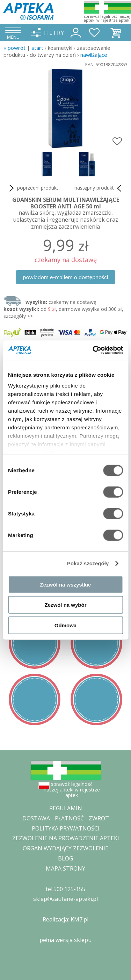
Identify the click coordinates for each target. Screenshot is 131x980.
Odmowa (65, 625)
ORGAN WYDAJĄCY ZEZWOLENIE (65, 848)
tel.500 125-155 (65, 889)
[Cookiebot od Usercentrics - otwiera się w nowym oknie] (93, 350)
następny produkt (99, 188)
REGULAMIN (66, 808)
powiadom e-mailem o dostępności (65, 277)
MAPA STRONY (65, 868)
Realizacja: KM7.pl (65, 919)
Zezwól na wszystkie (66, 584)
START (37, 48)
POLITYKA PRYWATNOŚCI (66, 828)
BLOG (65, 858)
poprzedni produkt (33, 188)
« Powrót (14, 48)
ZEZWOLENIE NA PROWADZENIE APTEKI (66, 838)
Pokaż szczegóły (88, 563)
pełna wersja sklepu (65, 940)
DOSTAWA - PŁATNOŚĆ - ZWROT (66, 818)
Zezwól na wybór (65, 605)
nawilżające (94, 55)
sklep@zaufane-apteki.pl (65, 899)
